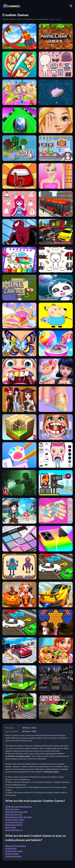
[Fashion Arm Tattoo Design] (19, 343)
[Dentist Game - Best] (19, 371)
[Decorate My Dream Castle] (19, 315)
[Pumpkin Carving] (19, 595)
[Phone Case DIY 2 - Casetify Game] (56, 539)
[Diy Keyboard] (19, 455)
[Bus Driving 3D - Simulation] (56, 204)
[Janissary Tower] (56, 483)
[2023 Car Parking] (19, 650)
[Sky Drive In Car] (56, 595)
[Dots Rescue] (56, 92)
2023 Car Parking (12, 809)
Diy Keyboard (11, 849)
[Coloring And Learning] (19, 260)
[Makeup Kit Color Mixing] (19, 539)
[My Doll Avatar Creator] (56, 455)
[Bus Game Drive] (56, 678)
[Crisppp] (56, 148)
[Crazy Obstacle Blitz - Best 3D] (19, 120)
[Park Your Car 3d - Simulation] (56, 232)
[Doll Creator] (56, 176)
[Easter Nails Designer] (56, 120)
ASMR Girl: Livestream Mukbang (18, 807)
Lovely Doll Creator (13, 856)
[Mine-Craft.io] (19, 287)
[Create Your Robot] (19, 567)
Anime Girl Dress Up (14, 814)
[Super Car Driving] (56, 706)
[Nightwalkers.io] (19, 483)
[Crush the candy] (19, 92)
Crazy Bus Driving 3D (14, 822)
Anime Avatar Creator (14, 851)
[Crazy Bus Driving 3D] (19, 706)
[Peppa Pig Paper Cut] (56, 315)
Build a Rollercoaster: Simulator (18, 817)
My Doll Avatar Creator (15, 820)
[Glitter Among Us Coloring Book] (19, 176)
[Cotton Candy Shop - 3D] (56, 343)
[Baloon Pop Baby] (56, 622)
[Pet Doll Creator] (56, 260)
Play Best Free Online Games (12, 6)
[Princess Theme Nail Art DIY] (56, 511)
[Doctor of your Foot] (56, 399)
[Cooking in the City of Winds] (19, 511)
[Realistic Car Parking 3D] (56, 567)
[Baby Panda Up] (56, 287)
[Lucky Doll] (56, 64)
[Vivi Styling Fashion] (19, 204)
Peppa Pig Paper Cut (14, 830)
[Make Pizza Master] (56, 650)
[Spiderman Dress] (19, 232)
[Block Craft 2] (19, 427)
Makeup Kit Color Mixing (15, 846)
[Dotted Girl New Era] (19, 399)
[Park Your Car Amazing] (19, 622)
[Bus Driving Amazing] (19, 678)
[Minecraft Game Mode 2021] (56, 36)
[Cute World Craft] (19, 148)
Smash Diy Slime (12, 854)
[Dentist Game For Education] (56, 427)
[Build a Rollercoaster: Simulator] (19, 36)
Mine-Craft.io (11, 827)
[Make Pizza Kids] (19, 64)
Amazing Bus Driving (14, 825)
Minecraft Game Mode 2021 (16, 812)
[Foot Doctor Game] (56, 371)
